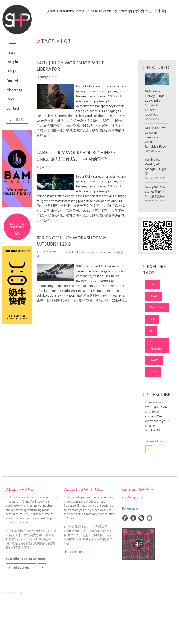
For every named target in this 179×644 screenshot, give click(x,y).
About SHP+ (20, 490)
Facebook (125, 518)
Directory (14, 90)
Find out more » (74, 552)
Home (11, 44)
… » (56, 136)
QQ (150, 518)
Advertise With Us (84, 490)
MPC (152, 319)
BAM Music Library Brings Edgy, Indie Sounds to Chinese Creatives (157, 95)
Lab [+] (12, 71)
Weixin (141, 518)
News (11, 53)
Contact (13, 109)
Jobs (10, 99)
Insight (13, 62)
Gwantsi (154, 360)
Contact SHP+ (138, 490)
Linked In (133, 518)
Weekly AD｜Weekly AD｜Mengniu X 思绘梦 (156, 167)
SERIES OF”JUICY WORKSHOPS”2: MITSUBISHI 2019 (71, 241)
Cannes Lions (157, 308)
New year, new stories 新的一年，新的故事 (155, 192)
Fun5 (152, 284)
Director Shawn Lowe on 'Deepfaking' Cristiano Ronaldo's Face (156, 138)
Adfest (153, 296)
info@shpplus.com (134, 498)
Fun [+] (12, 81)
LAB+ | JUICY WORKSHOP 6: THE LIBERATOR (71, 66)
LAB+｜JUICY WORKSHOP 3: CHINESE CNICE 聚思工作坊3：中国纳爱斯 (76, 156)
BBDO (153, 372)
